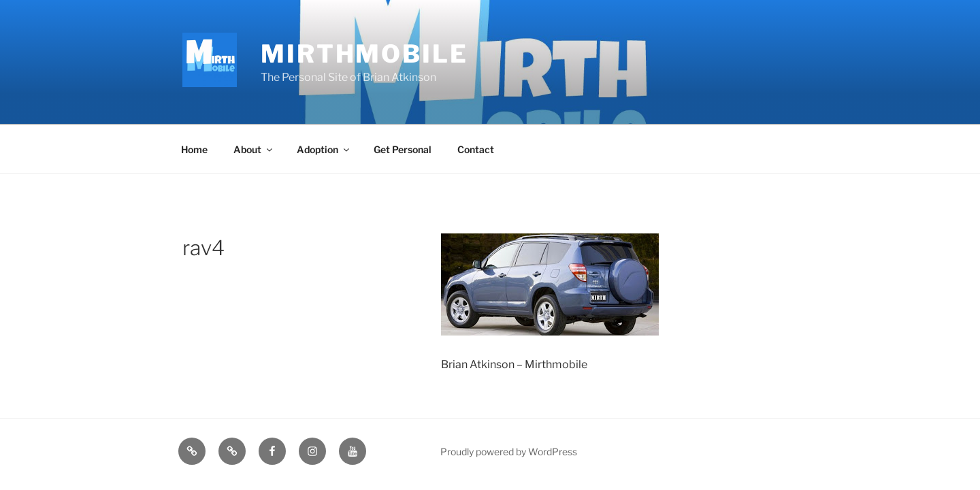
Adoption (324, 149)
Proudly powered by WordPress (509, 452)
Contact (476, 149)
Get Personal (403, 149)
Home (194, 149)
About (254, 149)
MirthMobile (364, 54)
